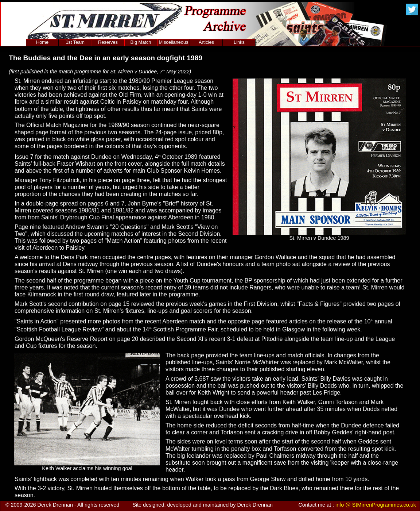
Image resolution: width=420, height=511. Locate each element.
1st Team (75, 42)
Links (239, 42)
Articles (206, 42)
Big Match (141, 42)
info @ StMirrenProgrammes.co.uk (376, 505)
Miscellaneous (173, 42)
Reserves (108, 42)
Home (42, 42)
